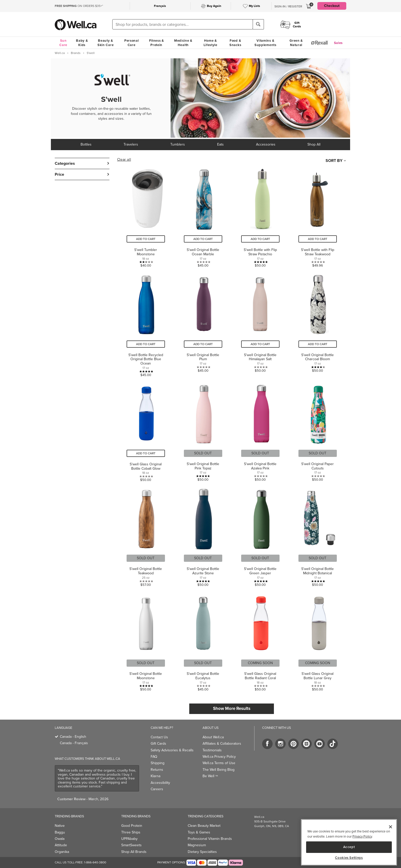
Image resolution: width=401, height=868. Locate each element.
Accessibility (160, 783)
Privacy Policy (362, 836)
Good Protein (132, 826)
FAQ (154, 757)
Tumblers (178, 144)
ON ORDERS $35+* (79, 6)
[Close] (391, 827)
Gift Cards (158, 744)
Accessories (266, 144)
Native (60, 826)
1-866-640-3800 (95, 862)
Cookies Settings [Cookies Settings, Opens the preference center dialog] (349, 858)
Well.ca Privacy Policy (219, 757)
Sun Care (63, 43)
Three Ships (131, 832)
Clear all (124, 160)
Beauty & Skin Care (105, 43)
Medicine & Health (183, 43)
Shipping (158, 763)
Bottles (86, 144)
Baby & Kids (82, 43)
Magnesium (197, 845)
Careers (157, 789)
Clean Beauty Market (204, 826)
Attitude (61, 845)
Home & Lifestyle (210, 43)
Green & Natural (296, 43)
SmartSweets (131, 845)
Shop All (314, 144)
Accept (349, 847)
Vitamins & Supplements (265, 43)
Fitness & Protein (157, 43)
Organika (62, 852)
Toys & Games (199, 832)
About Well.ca (213, 737)
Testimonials (212, 750)
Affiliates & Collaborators (222, 744)
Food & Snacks (235, 43)
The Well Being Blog (219, 770)
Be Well (210, 776)
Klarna (155, 776)
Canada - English (73, 737)
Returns (157, 770)
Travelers (131, 144)
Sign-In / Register (288, 6)
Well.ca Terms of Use (219, 763)
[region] (349, 842)
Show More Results (232, 708)
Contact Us (159, 737)
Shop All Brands (134, 852)
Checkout (332, 6)
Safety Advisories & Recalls (172, 750)
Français (160, 6)
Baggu (60, 832)
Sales (338, 43)
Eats (220, 144)
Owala (60, 839)
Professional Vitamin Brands (210, 839)
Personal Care (132, 43)
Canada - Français (74, 743)
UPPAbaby (129, 839)
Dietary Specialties (202, 852)
